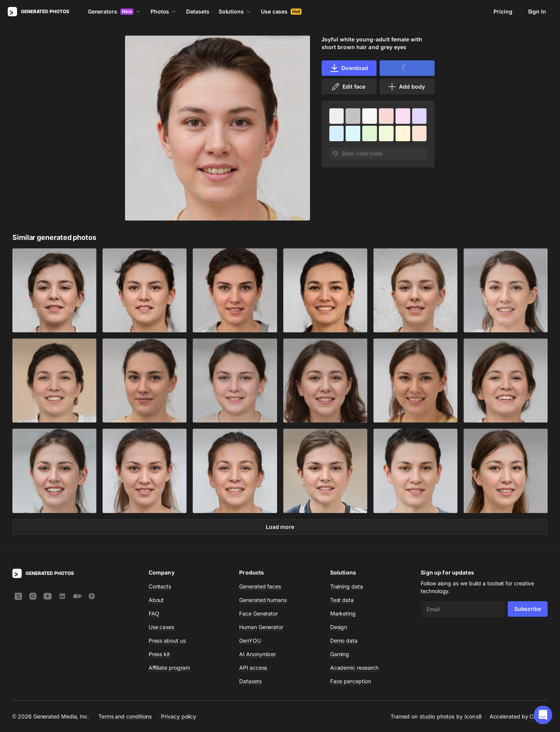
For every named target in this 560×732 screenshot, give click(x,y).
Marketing (343, 613)
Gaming (340, 654)
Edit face (348, 87)
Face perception (351, 681)
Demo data (344, 640)
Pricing (503, 11)
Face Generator (259, 613)
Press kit (159, 654)
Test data (342, 600)
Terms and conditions (125, 716)
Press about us (167, 640)
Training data (347, 586)
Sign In (537, 11)
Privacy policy (179, 716)
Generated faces (260, 586)
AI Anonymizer (258, 654)
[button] (543, 715)
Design (339, 627)
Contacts (160, 586)
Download (349, 68)
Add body (406, 87)
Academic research (354, 668)
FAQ (154, 613)
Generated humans (263, 600)
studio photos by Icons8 (451, 716)
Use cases (281, 11)
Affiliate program (170, 668)
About (156, 600)
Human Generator (261, 627)
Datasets (198, 11)
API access (253, 668)
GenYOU (250, 640)
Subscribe (528, 609)
